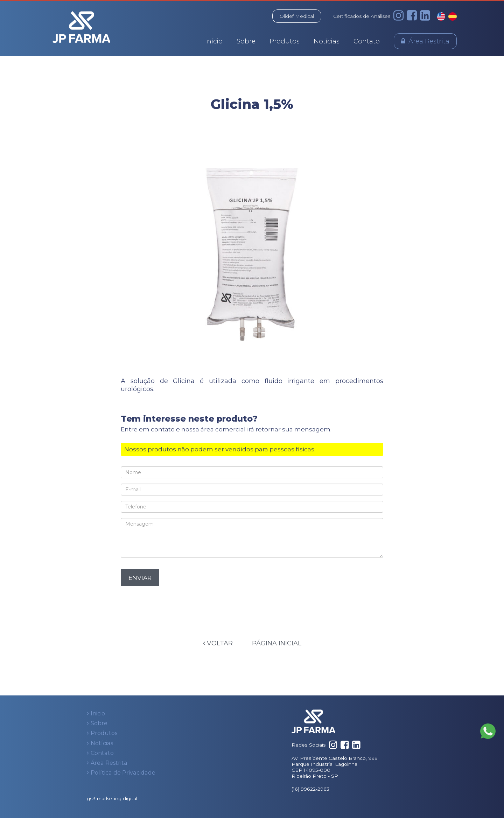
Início (214, 41)
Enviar (140, 578)
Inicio (98, 713)
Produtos (285, 41)
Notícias (327, 41)
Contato (367, 41)
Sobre (246, 41)
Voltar (218, 643)
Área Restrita (429, 41)
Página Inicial (277, 643)
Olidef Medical (297, 16)
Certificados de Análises (362, 16)
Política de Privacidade (123, 773)
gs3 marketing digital (112, 798)
